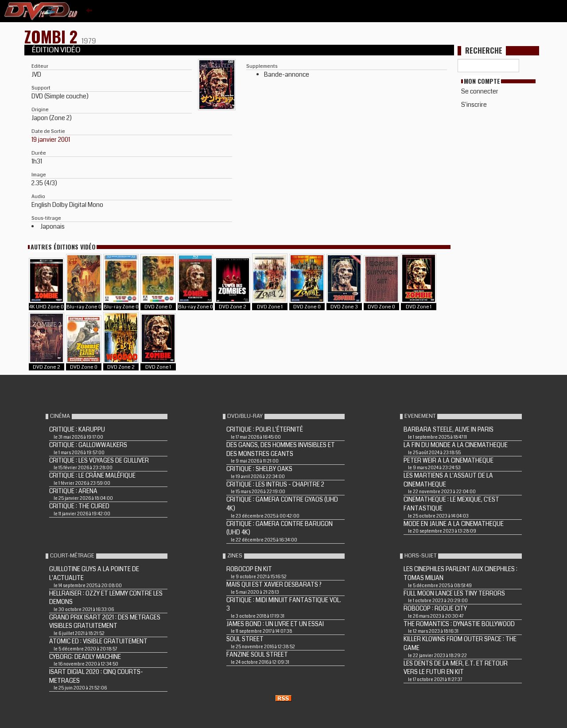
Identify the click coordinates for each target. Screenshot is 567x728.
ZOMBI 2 (53, 36)
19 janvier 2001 (51, 140)
